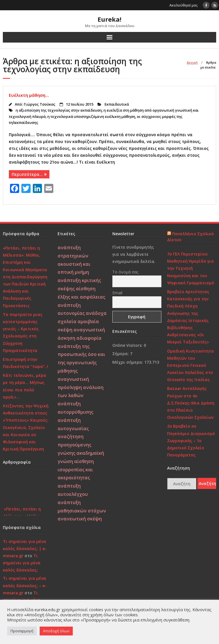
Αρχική (192, 63)
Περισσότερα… (27, 174)
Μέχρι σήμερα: (128, 362)
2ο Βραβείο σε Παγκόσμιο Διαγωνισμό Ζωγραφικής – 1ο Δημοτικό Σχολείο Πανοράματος (191, 440)
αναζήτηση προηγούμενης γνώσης (74, 445)
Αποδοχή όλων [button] (56, 631)
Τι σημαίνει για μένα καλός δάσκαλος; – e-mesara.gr (25, 585)
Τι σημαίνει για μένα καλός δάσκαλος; (22, 563)
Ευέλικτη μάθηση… (29, 95)
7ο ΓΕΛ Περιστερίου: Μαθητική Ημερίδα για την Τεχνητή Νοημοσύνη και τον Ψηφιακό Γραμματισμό (191, 268)
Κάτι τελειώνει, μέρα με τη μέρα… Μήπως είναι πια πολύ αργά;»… (25, 386)
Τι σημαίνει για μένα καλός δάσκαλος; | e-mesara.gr (25, 549)
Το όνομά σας (125, 272)
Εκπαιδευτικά (117, 104)
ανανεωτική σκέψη (80, 519)
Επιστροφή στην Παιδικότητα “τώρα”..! (26, 363)
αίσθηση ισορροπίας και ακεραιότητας (76, 470)
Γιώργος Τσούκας (39, 104)
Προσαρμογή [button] (22, 631)
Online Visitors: (128, 345)
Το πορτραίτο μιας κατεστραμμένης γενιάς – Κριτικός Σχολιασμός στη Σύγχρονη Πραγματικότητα (23, 332)
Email (117, 293)
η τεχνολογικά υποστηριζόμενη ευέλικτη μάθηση (91, 117)
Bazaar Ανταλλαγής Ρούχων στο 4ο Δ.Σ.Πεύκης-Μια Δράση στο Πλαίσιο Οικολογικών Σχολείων (191, 403)
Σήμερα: (121, 354)
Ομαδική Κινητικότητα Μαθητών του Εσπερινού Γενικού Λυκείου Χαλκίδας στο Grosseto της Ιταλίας (190, 365)
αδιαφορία (89, 338)
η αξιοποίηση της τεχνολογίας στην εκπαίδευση (59, 110)
